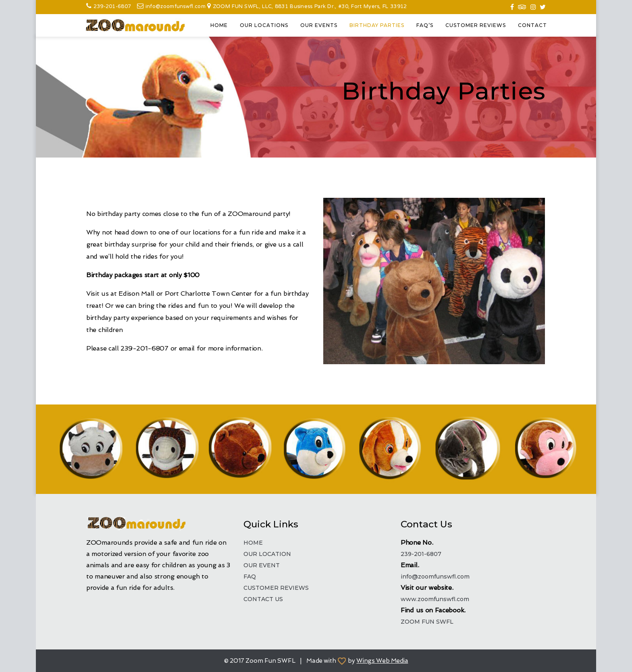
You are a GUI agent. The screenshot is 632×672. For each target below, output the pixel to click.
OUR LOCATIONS (264, 25)
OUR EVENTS (319, 25)
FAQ (250, 577)
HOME (219, 25)
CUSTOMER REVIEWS (476, 25)
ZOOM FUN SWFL (427, 622)
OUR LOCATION (267, 554)
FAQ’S (425, 25)
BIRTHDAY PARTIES (377, 25)
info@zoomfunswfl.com (176, 7)
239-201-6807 (112, 7)
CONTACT (532, 25)
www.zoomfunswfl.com (435, 599)
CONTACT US (263, 599)
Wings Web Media (382, 661)
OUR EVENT (262, 565)
